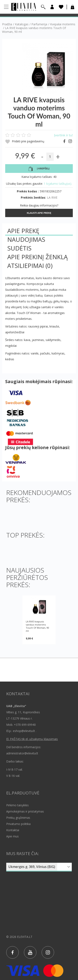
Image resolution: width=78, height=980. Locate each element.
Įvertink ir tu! (63, 135)
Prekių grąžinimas (18, 818)
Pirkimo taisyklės (17, 805)
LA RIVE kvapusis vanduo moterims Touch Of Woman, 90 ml (37, 626)
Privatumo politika (18, 824)
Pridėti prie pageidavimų (25, 142)
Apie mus (12, 836)
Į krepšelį (39, 169)
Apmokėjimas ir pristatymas (25, 811)
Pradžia (7, 24)
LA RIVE (52, 197)
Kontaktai (13, 830)
